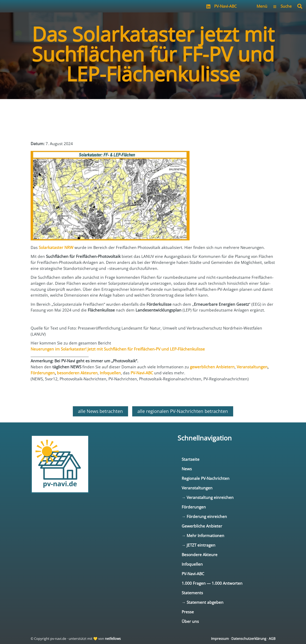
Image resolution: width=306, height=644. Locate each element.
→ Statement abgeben (203, 602)
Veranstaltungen (197, 488)
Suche (286, 6)
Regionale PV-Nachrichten (206, 478)
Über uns (190, 621)
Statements (192, 593)
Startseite (191, 459)
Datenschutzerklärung (249, 639)
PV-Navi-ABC (225, 6)
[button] (300, 6)
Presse (188, 612)
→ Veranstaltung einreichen (208, 497)
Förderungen (194, 507)
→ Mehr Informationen (203, 535)
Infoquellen (192, 564)
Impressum (220, 639)
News (187, 469)
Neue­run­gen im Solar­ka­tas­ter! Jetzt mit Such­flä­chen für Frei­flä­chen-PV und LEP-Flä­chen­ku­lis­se (118, 349)
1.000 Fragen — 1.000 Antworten (212, 583)
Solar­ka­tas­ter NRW (56, 247)
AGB (272, 639)
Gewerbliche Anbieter (202, 526)
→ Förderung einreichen (204, 516)
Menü (262, 6)
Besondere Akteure (200, 555)
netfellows (113, 639)
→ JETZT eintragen (199, 545)
